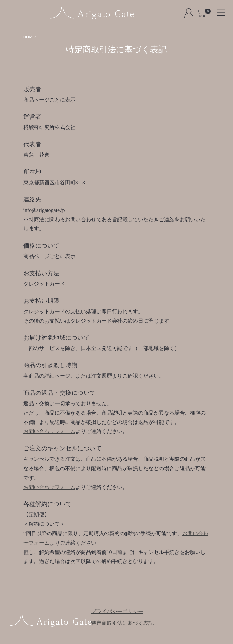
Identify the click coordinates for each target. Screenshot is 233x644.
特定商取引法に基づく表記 (122, 623)
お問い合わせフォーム (49, 431)
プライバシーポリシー (117, 611)
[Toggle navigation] (218, 10)
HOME (29, 37)
